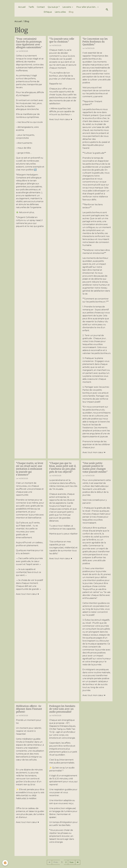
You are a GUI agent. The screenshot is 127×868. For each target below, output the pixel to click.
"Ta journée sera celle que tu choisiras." (62, 42)
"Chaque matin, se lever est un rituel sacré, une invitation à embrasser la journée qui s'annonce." (30, 470)
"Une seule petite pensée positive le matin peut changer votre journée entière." (95, 469)
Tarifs (31, 8)
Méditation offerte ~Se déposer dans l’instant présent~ (29, 710)
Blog (71, 13)
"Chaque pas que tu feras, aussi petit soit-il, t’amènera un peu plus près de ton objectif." (63, 469)
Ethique (48, 13)
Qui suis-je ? (54, 8)
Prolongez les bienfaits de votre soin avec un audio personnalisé (62, 710)
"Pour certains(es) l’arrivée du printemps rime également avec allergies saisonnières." (29, 44)
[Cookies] (5, 863)
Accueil (22, 8)
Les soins (67, 8)
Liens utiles (60, 13)
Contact (41, 8)
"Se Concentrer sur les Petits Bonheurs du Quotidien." (95, 43)
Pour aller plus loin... (87, 8)
